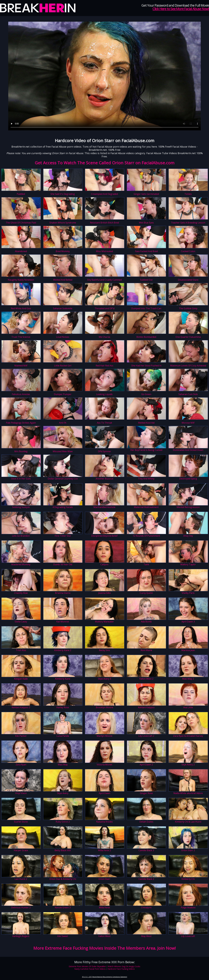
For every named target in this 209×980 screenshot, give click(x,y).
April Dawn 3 (188, 622)
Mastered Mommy (21, 564)
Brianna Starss (63, 593)
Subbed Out (146, 280)
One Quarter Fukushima (188, 337)
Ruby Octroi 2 (63, 822)
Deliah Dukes (146, 822)
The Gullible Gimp (188, 308)
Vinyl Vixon (21, 793)
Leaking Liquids (104, 394)
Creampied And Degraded (104, 194)
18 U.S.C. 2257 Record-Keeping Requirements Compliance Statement (104, 977)
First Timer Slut (63, 536)
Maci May (63, 765)
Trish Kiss (21, 650)
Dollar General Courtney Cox (63, 479)
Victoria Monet (104, 765)
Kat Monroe (63, 622)
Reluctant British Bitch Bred (104, 223)
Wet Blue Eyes (146, 223)
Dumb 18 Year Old (63, 564)
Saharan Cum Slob (188, 394)
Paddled (21, 194)
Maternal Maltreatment (146, 507)
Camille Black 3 (146, 850)
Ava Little (188, 707)
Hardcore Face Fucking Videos (121, 969)
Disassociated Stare (188, 280)
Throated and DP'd (104, 308)
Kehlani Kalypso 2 (21, 707)
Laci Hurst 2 (21, 879)
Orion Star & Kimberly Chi (63, 879)
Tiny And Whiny (146, 479)
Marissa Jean (188, 650)
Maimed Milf (21, 366)
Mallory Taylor (188, 564)
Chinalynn (146, 907)
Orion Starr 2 (188, 850)
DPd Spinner (104, 451)
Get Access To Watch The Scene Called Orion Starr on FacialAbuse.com (105, 163)
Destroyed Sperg (188, 479)
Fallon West (104, 936)
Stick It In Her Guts (21, 479)
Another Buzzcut (104, 479)
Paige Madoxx (188, 907)
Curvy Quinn (146, 593)
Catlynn (104, 564)
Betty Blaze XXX (63, 850)
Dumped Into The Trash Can (146, 308)
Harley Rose (63, 707)
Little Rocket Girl (63, 366)
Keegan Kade (21, 679)
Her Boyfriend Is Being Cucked (146, 450)
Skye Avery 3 (104, 679)
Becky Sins (104, 650)
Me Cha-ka (104, 337)
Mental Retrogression (188, 507)
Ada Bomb (146, 622)
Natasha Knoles (104, 822)
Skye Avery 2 (188, 765)
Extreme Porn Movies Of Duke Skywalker (87, 966)
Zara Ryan (21, 765)
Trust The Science (21, 337)
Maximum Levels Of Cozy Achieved (188, 366)
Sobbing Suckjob (21, 507)
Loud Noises (63, 337)
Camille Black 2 (146, 879)
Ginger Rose (146, 793)
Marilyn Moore (104, 736)
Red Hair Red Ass (104, 366)
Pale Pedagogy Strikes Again (21, 423)
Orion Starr (104, 879)
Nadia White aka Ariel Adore (188, 793)
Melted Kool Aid (146, 423)
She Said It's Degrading (63, 194)
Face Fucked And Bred (146, 251)
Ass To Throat (104, 423)
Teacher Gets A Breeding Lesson (188, 223)
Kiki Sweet (63, 936)
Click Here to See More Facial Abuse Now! (181, 9)
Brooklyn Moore (104, 707)
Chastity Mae (21, 593)
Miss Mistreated (104, 251)
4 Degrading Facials (63, 507)
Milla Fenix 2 (104, 850)
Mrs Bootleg (21, 451)
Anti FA (63, 423)
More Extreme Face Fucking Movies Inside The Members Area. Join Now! (104, 948)
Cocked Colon (188, 251)
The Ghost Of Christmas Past (21, 223)
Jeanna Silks (104, 593)
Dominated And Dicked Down (188, 450)
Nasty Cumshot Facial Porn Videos (90, 969)
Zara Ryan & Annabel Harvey (188, 736)
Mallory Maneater (104, 622)
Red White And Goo (21, 308)
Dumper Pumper (63, 394)
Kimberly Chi (188, 879)
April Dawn (104, 793)
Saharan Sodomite (63, 308)
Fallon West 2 (146, 679)
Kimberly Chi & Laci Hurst (188, 822)
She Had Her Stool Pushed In (146, 366)
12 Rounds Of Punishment (146, 536)
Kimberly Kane (63, 679)
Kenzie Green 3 (63, 907)
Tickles (188, 194)
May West (146, 936)
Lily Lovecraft (188, 936)
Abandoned (21, 251)
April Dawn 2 (146, 765)
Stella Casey (21, 622)
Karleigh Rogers (21, 936)
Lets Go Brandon (21, 536)
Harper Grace (21, 850)
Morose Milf (188, 423)
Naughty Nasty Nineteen (21, 280)
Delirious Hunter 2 (21, 907)
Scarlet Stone (21, 822)
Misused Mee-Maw (63, 451)
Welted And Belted (63, 280)
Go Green (146, 394)
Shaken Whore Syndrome (63, 223)
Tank (146, 564)
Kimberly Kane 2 (63, 650)
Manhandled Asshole (104, 507)
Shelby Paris (188, 593)
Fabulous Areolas (21, 394)
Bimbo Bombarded (146, 337)
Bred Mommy (63, 251)
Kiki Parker (21, 736)
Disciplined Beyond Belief (104, 536)
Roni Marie (146, 650)
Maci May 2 (188, 679)
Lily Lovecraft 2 (146, 736)
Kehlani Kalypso (146, 707)
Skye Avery (63, 793)
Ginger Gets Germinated (146, 194)
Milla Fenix (104, 907)
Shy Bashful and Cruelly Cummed (104, 280)
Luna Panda (63, 736)
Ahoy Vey (188, 536)
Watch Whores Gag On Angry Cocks (124, 966)
